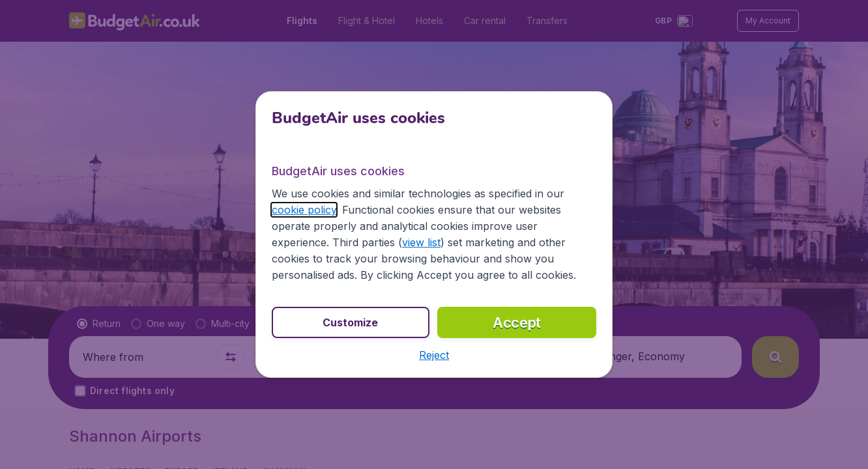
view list (421, 242)
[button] (434, 355)
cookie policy (304, 210)
